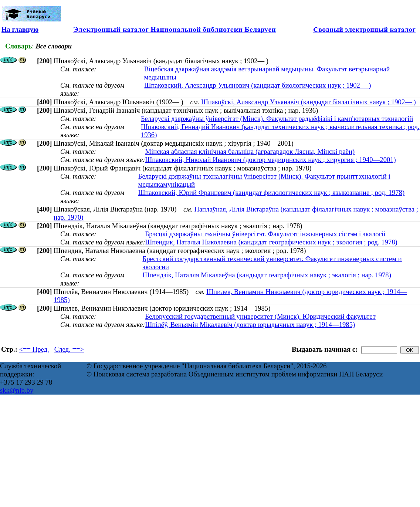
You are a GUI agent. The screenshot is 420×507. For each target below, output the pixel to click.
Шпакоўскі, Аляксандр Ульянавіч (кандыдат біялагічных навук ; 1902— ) (309, 102)
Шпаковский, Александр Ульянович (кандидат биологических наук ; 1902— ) (258, 85)
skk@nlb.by (17, 390)
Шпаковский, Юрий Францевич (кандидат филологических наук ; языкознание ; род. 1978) (271, 192)
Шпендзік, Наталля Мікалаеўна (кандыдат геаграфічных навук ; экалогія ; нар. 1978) (267, 275)
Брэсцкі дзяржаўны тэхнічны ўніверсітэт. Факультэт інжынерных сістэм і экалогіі (265, 234)
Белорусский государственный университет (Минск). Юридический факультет (260, 316)
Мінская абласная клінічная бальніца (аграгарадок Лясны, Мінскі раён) (250, 151)
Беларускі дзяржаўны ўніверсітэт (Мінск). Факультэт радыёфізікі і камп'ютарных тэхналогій (277, 119)
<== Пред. (34, 349)
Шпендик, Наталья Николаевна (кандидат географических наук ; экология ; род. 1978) (271, 242)
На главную (20, 29)
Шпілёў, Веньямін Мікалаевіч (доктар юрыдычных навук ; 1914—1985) (250, 325)
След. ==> (69, 349)
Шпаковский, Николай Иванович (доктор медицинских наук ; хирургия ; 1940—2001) (270, 160)
